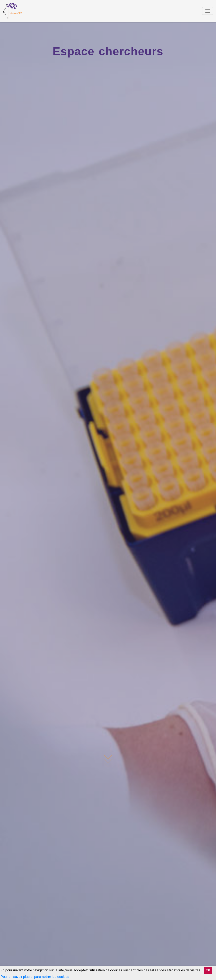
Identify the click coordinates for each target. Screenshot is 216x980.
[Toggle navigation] (208, 11)
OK (208, 970)
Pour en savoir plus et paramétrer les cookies (35, 977)
